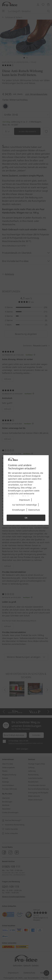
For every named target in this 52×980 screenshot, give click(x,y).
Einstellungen (19, 510)
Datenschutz (34, 510)
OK (26, 518)
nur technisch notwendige (24, 505)
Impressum (24, 500)
